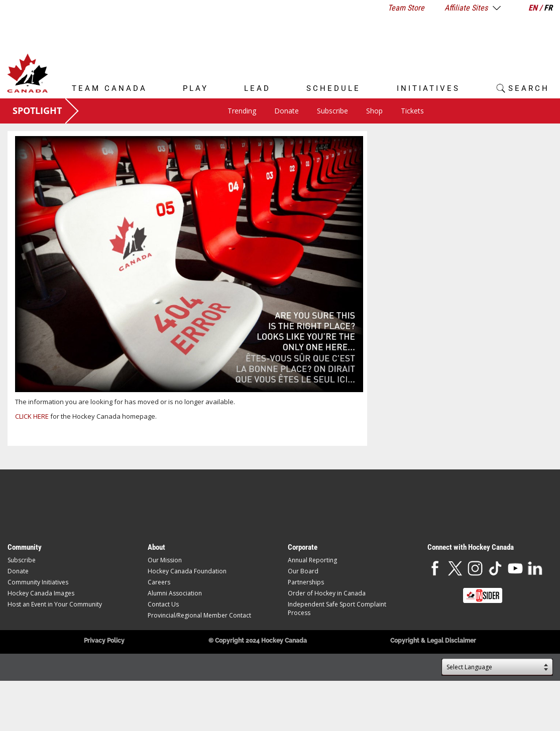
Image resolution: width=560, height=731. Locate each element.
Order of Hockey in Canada (327, 593)
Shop (374, 111)
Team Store (406, 8)
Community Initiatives (38, 582)
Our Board (303, 571)
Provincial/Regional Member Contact (199, 615)
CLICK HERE (32, 416)
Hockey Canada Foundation (187, 571)
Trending (242, 111)
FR (548, 8)
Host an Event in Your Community (55, 604)
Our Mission (165, 560)
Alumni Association (175, 593)
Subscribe (332, 111)
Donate (287, 111)
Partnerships (306, 582)
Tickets (412, 111)
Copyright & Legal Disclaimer (433, 641)
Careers (159, 582)
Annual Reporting (312, 560)
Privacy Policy (104, 641)
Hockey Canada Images (41, 593)
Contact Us (163, 604)
